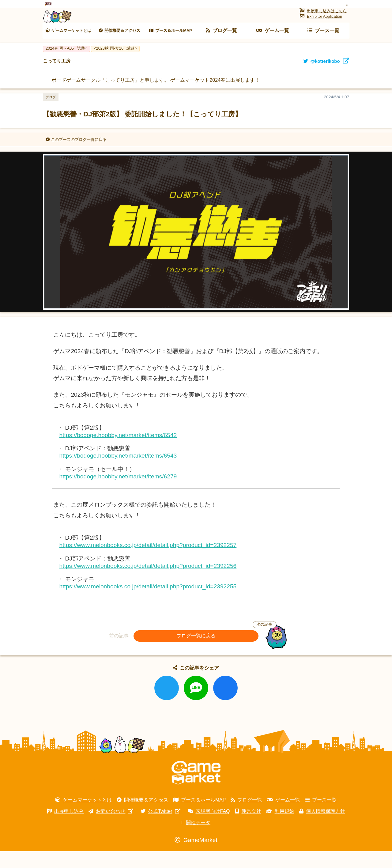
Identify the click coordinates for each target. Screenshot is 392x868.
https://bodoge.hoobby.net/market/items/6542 (118, 452)
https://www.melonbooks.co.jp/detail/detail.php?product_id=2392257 (148, 562)
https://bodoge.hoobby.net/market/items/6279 (118, 493)
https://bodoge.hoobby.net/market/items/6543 (118, 472)
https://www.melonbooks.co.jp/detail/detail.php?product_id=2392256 (148, 582)
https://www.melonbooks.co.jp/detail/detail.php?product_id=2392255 (148, 603)
